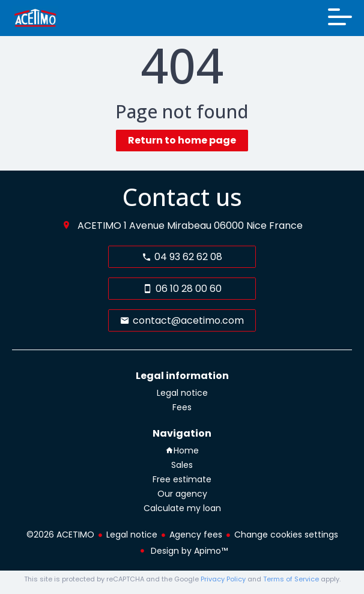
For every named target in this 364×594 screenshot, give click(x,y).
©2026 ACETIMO (60, 535)
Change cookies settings (286, 535)
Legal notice (132, 535)
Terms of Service (291, 579)
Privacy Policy (223, 579)
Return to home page (182, 140)
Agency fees (196, 535)
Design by (188, 551)
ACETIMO (99, 226)
